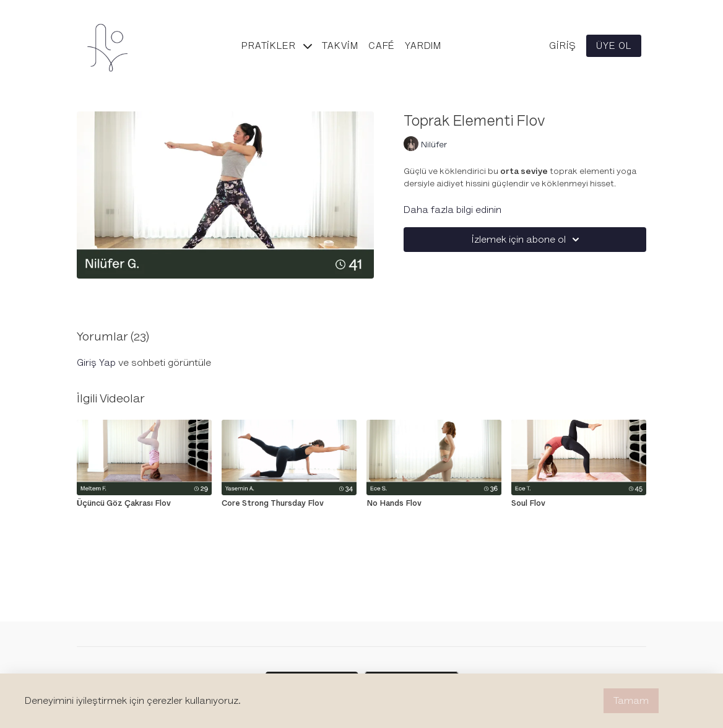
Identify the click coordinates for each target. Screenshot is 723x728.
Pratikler (277, 46)
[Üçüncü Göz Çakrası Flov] (144, 503)
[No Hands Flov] (434, 503)
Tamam (631, 701)
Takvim (340, 46)
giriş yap (96, 363)
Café (382, 46)
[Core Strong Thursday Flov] (289, 503)
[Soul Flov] (579, 503)
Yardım (423, 46)
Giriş (563, 46)
